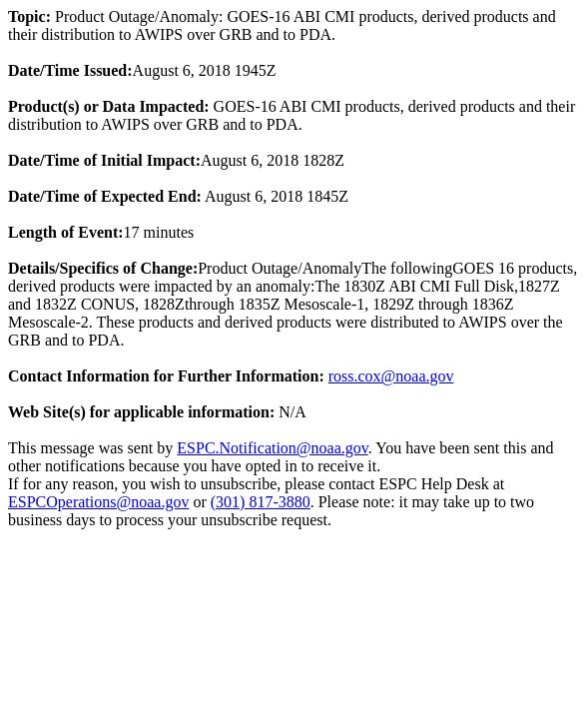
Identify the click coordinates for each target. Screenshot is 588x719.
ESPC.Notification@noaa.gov (272, 448)
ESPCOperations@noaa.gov (98, 502)
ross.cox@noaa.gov (391, 376)
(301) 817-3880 (261, 502)
